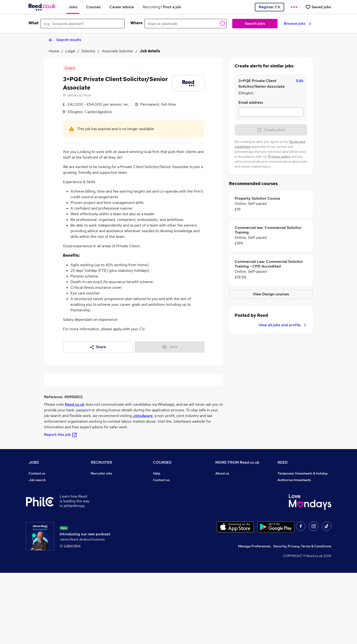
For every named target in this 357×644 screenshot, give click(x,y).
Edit (300, 81)
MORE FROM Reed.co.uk (237, 462)
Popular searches (42, 513)
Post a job (99, 480)
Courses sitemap (166, 533)
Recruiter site (101, 473)
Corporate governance (233, 493)
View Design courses (271, 294)
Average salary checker (47, 533)
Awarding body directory (172, 513)
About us (222, 473)
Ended (70, 68)
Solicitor (88, 51)
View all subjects (166, 493)
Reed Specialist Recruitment (300, 493)
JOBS (34, 462)
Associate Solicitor (118, 51)
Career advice (39, 520)
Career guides (164, 520)
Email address (251, 102)
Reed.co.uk (75, 404)
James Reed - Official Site (298, 513)
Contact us (37, 473)
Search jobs (255, 23)
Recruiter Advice (104, 500)
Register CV (269, 7)
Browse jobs (297, 23)
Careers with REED (292, 506)
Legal (70, 51)
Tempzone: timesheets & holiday (303, 473)
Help (32, 539)
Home (54, 51)
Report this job (61, 435)
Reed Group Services (294, 487)
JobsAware (143, 416)
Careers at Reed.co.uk (232, 480)
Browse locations (42, 506)
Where (136, 23)
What (33, 23)
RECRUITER (101, 462)
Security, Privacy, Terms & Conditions (302, 617)
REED (283, 462)
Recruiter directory (44, 487)
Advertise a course (168, 526)
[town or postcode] (185, 24)
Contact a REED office (46, 546)
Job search (37, 480)
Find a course (163, 487)
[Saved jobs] (318, 7)
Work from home (41, 493)
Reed (87, 95)
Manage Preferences (254, 617)
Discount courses (166, 500)
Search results (65, 40)
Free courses (163, 506)
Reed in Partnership (293, 500)
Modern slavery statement (236, 500)
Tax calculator (39, 526)
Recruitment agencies (108, 493)
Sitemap (35, 553)
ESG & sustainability (294, 533)
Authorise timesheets (294, 480)
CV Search (99, 487)
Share (98, 347)
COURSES (162, 462)
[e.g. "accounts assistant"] (83, 24)
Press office (225, 487)
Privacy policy (279, 157)
